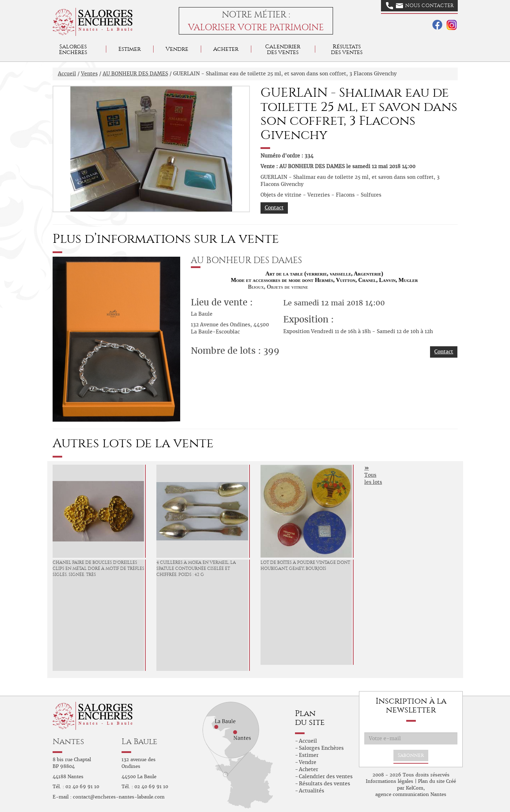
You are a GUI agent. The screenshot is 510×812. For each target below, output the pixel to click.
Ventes (89, 74)
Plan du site (431, 781)
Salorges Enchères (321, 748)
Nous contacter (420, 6)
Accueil (67, 74)
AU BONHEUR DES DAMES (135, 74)
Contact (274, 208)
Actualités (312, 791)
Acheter (226, 49)
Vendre (177, 49)
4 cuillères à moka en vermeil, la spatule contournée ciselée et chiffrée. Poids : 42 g (196, 568)
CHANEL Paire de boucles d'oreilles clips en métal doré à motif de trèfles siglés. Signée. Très (98, 568)
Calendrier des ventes (283, 49)
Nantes (68, 741)
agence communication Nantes (411, 794)
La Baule (139, 741)
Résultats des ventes (324, 784)
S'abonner (411, 755)
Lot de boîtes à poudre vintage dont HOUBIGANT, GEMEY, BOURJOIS (305, 565)
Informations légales (390, 781)
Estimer (130, 49)
